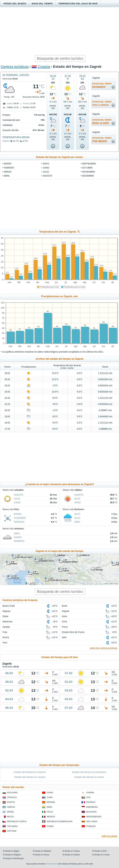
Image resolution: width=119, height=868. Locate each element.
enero (8, 164)
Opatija (6, 627)
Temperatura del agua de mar (78, 4)
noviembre (89, 172)
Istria (64, 616)
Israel (11, 812)
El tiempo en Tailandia (42, 851)
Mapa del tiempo (42, 4)
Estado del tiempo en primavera (89, 772)
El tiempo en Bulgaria (12, 855)
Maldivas (91, 812)
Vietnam (12, 831)
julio (46, 172)
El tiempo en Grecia (41, 855)
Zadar (5, 616)
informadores (52, 864)
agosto (47, 176)
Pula (5, 632)
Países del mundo (15, 4)
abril (7, 176)
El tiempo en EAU (100, 851)
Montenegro (94, 817)
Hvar (5, 643)
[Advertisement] (59, 31)
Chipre (90, 793)
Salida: (10, 103)
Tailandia (12, 826)
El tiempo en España (71, 855)
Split (64, 637)
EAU (89, 797)
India (49, 807)
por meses (102, 140)
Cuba (50, 797)
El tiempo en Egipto (11, 851)
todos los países (109, 836)
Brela (65, 606)
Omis (65, 622)
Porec (65, 627)
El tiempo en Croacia (101, 855)
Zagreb (65, 611)
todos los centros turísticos (104, 648)
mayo (46, 164)
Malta (10, 817)
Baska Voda (9, 606)
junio (46, 168)
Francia (91, 802)
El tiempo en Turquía (71, 851)
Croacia (44, 67)
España (51, 802)
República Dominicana (60, 821)
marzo (6, 141)
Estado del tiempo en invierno (30, 772)
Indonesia (92, 807)
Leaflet (105, 584)
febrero (9, 168)
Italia (50, 812)
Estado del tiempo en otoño (89, 777)
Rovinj (6, 637)
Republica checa (17, 821)
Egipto (11, 802)
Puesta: (26, 103)
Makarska (7, 622)
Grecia (11, 807)
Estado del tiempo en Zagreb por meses (59, 157)
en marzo (102, 85)
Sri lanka (92, 821)
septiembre (89, 164)
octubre (87, 168)
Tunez (50, 826)
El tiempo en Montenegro (13, 858)
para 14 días (102, 122)
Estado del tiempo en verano (30, 777)
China (50, 793)
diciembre (88, 176)
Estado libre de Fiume (73, 632)
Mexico (51, 817)
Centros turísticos (15, 67)
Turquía (91, 826)
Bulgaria (13, 793)
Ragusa (6, 611)
